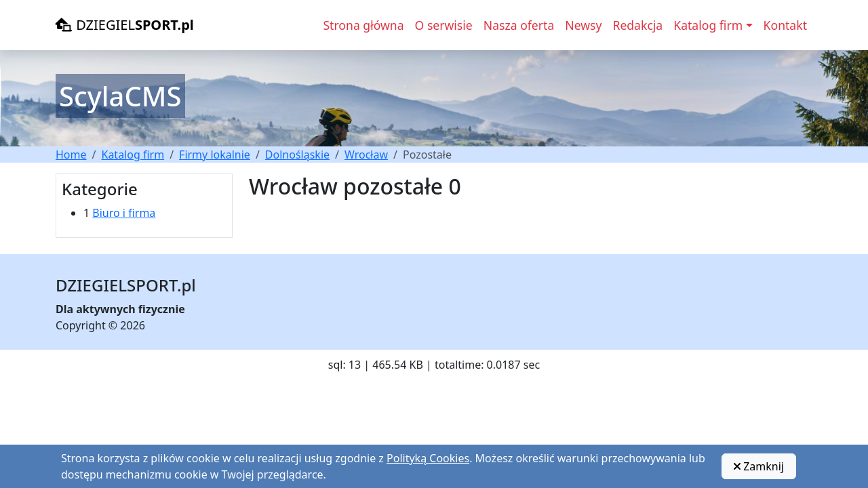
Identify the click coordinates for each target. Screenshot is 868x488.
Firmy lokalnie (215, 155)
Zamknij (759, 466)
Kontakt (785, 25)
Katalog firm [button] (708, 25)
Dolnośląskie (297, 155)
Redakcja (637, 25)
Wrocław (366, 155)
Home (71, 155)
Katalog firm (133, 155)
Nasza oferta (519, 25)
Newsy (583, 25)
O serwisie (444, 25)
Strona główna (363, 25)
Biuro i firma (124, 213)
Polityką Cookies (428, 458)
